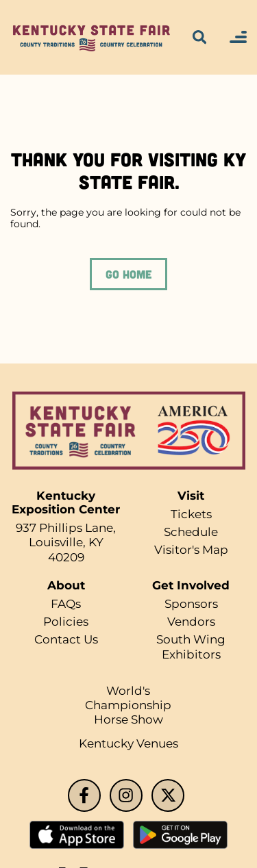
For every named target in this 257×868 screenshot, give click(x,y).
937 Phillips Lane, (66, 528)
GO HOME (128, 274)
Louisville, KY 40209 (66, 549)
